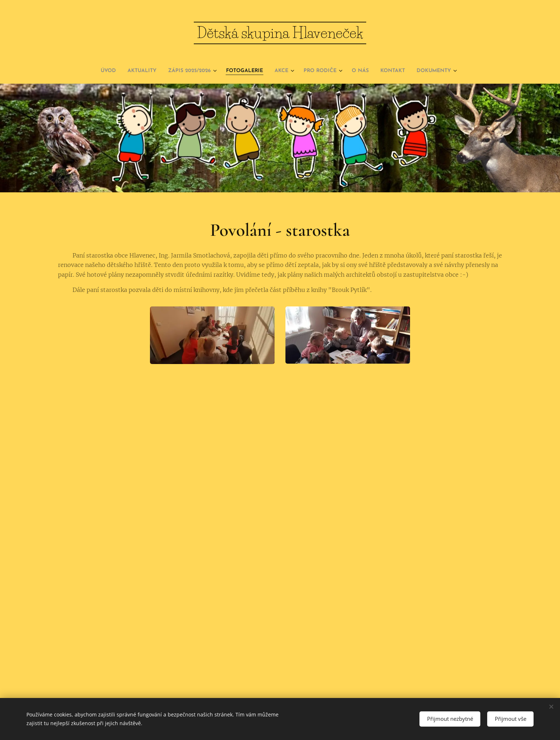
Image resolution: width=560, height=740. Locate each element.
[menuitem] (86, 71)
